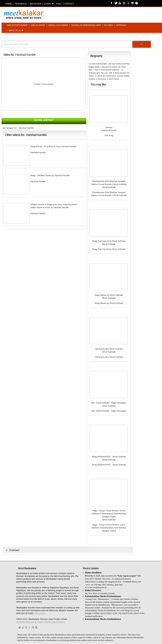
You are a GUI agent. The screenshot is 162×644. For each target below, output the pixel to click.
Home (9, 4)
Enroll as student (58, 25)
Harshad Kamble (25, 55)
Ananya (109, 127)
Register (36, 4)
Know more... (41, 613)
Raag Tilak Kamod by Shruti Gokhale (109, 241)
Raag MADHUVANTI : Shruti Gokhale (109, 457)
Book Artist (44, 120)
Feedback (21, 4)
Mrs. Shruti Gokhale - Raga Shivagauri (109, 403)
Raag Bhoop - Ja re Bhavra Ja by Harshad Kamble (53, 146)
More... (117, 79)
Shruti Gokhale (109, 187)
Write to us (15, 31)
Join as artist (38, 25)
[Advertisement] (119, 13)
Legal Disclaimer (58, 622)
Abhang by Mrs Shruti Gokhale (109, 349)
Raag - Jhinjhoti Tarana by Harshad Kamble (50, 175)
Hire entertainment (17, 25)
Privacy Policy (42, 622)
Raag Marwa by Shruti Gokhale (109, 295)
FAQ (58, 4)
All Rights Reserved (25, 622)
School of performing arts (86, 25)
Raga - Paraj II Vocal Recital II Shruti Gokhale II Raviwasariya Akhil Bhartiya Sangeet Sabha (109, 514)
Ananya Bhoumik (109, 130)
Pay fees (109, 25)
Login (49, 4)
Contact (69, 4)
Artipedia (121, 25)
